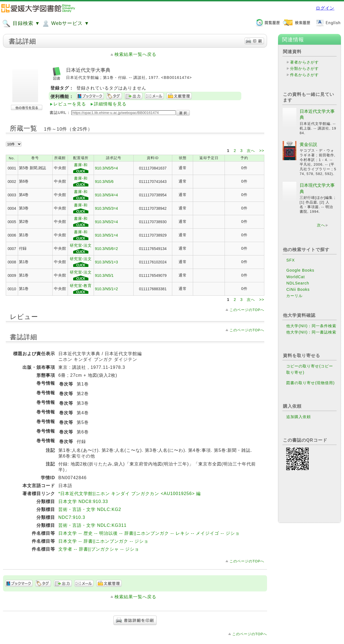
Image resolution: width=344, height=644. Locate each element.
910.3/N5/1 (104, 275)
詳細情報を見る (110, 104)
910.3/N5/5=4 (106, 168)
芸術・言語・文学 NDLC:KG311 (92, 525)
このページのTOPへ (247, 310)
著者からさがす (304, 62)
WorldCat (296, 277)
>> (262, 151)
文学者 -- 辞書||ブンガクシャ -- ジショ (99, 549)
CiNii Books (298, 289)
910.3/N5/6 (104, 182)
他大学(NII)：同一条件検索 (311, 326)
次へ (252, 151)
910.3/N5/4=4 (106, 195)
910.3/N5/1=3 (106, 262)
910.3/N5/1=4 (106, 235)
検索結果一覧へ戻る (135, 54)
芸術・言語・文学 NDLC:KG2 (90, 509)
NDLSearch (298, 283)
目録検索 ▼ (21, 24)
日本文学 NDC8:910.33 (83, 501)
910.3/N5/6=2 (106, 249)
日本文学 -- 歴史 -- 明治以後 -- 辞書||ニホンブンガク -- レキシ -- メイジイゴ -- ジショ (149, 533)
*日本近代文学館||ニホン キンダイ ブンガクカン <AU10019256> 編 (130, 494)
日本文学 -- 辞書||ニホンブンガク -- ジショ (103, 541)
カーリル (294, 296)
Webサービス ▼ (65, 24)
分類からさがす (304, 68)
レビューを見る (70, 104)
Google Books (300, 270)
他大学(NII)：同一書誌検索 (311, 332)
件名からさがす (304, 75)
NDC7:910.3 (72, 517)
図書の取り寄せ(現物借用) (310, 383)
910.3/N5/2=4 (106, 222)
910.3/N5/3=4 (106, 208)
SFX (290, 260)
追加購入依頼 (299, 417)
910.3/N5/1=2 (106, 289)
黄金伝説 (308, 144)
